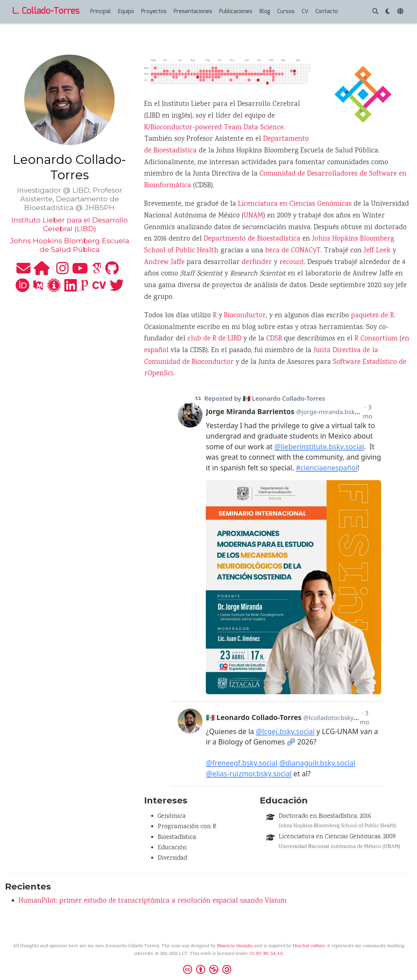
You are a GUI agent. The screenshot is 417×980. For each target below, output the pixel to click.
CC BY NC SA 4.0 (266, 954)
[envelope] (23, 272)
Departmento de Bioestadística (252, 239)
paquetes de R (372, 316)
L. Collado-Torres (46, 11)
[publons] (84, 289)
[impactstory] (54, 289)
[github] (112, 272)
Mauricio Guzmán (235, 946)
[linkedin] (71, 289)
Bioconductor (245, 316)
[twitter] (117, 289)
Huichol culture (309, 946)
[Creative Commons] (208, 969)
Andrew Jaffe (164, 263)
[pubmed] (38, 289)
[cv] (99, 289)
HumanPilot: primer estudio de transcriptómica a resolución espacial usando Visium (153, 901)
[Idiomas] (401, 12)
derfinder (257, 263)
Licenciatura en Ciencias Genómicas (295, 204)
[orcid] (22, 289)
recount (292, 263)
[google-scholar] (97, 272)
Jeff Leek (377, 251)
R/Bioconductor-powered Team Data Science (214, 128)
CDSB (274, 339)
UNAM (253, 216)
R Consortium (376, 339)
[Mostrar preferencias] (388, 12)
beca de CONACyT (293, 251)
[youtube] (80, 272)
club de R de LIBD (214, 339)
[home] (42, 272)
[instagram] (63, 272)
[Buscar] (375, 12)
